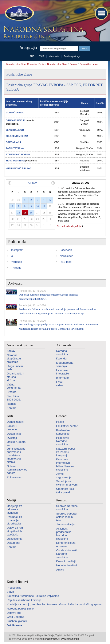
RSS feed (66, 262)
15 (25, 213)
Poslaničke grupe (89, 64)
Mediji (11, 500)
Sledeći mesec (53, 183)
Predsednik (14, 588)
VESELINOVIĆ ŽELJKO (19, 168)
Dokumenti (13, 543)
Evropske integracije (63, 372)
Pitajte (60, 422)
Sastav (73, 64)
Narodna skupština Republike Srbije (25, 64)
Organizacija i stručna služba (15, 377)
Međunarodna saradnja (65, 364)
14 (19, 213)
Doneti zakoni (15, 422)
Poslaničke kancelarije (63, 432)
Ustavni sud (14, 613)
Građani (62, 416)
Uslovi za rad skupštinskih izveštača (15, 531)
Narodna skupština (58, 64)
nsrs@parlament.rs (50, 639)
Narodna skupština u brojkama (14, 358)
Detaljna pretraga (72, 56)
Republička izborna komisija (24, 600)
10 (38, 206)
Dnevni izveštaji (66, 561)
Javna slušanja (65, 524)
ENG (32, 56)
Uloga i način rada (15, 368)
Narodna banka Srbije (20, 609)
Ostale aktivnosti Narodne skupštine (66, 554)
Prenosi (62, 500)
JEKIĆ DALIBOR (15, 130)
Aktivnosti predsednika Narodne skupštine (64, 534)
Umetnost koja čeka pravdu (65, 491)
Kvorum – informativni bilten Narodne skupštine (65, 464)
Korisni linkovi (17, 582)
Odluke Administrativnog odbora (17, 470)
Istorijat (11, 404)
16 (31, 213)
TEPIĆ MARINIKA (16, 161)
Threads (16, 268)
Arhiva (60, 570)
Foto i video (60, 384)
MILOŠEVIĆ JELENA (17, 136)
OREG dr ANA (14, 142)
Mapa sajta (54, 56)
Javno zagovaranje (64, 475)
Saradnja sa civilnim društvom (67, 483)
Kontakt (11, 408)
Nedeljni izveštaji (67, 565)
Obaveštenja (15, 539)
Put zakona (14, 477)
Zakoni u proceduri (13, 428)
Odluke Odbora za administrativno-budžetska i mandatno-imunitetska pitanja (17, 452)
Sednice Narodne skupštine (67, 508)
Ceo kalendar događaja (69, 226)
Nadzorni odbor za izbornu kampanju (66, 452)
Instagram (17, 250)
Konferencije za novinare (66, 544)
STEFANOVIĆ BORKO (18, 154)
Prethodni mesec (10, 183)
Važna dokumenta (14, 386)
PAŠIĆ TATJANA (15, 148)
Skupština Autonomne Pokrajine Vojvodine (33, 596)
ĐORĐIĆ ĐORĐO (15, 113)
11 (44, 206)
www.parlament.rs (70, 639)
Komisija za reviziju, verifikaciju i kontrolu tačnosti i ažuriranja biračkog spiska (54, 604)
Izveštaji (12, 438)
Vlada (10, 592)
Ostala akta (14, 434)
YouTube (17, 262)
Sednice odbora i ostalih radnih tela (67, 517)
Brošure (12, 392)
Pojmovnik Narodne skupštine (63, 441)
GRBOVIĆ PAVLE (16, 120)
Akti (10, 416)
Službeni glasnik (17, 621)
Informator (63, 378)
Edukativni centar (67, 426)
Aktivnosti (64, 345)
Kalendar (62, 358)
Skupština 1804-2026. (14, 398)
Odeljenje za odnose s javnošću (14, 509)
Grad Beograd (15, 617)
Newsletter (66, 256)
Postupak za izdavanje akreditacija (14, 520)
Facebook (66, 250)
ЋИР (42, 56)
